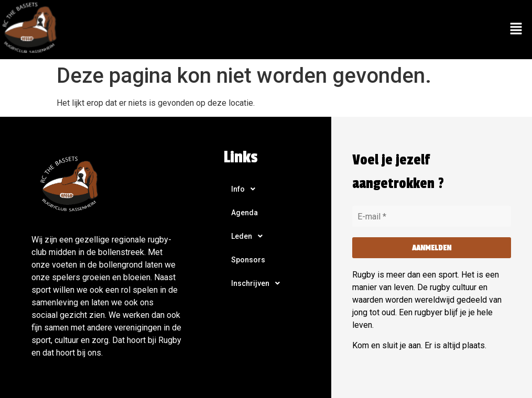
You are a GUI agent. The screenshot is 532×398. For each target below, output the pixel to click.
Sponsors (248, 260)
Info (246, 189)
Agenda (245, 213)
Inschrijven (258, 283)
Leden (250, 236)
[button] (516, 29)
